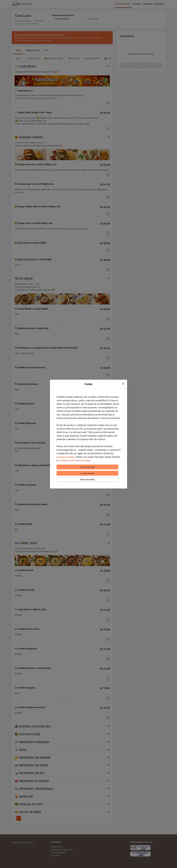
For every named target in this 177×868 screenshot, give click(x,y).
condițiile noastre (67, 460)
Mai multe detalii (87, 479)
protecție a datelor (66, 457)
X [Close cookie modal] (123, 384)
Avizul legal (84, 460)
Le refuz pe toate (87, 473)
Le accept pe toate (87, 467)
